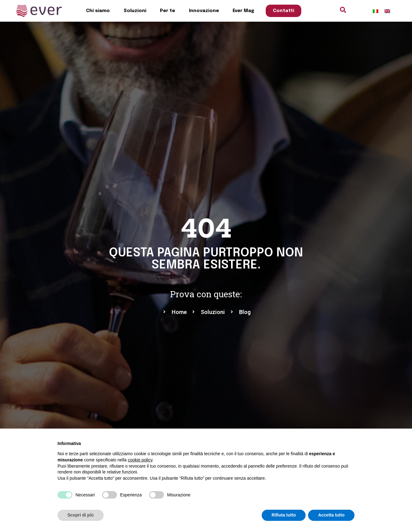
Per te (167, 11)
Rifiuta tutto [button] (284, 515)
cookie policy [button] (140, 460)
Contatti (283, 11)
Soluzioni (135, 11)
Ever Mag (243, 11)
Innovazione (204, 11)
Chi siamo (98, 11)
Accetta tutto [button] (331, 515)
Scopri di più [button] (81, 515)
